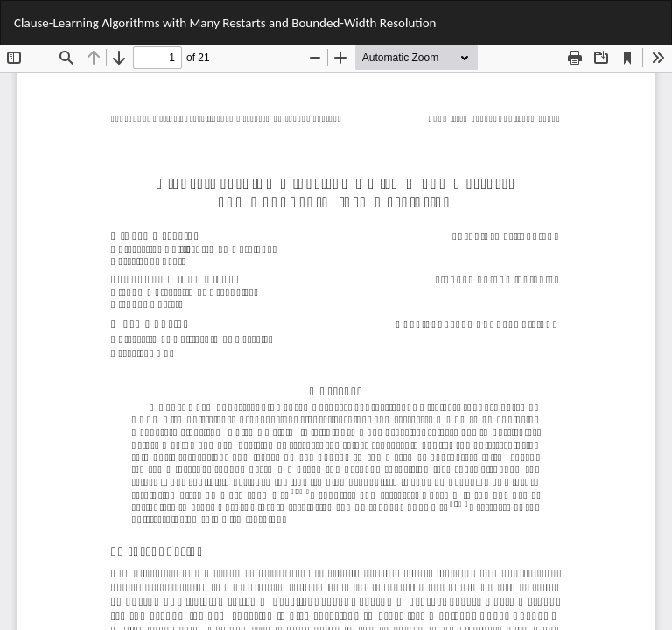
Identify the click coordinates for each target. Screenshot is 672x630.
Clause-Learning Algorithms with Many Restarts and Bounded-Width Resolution (225, 23)
